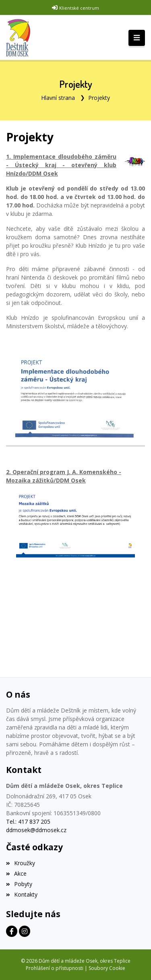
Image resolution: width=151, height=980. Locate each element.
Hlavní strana (58, 98)
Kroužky (21, 863)
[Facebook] (12, 931)
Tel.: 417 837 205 (28, 822)
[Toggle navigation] (137, 38)
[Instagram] (25, 931)
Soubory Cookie (107, 968)
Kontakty (22, 894)
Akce (16, 873)
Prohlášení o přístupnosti (55, 968)
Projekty (99, 98)
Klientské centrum (79, 8)
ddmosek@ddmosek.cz (36, 830)
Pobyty (19, 884)
